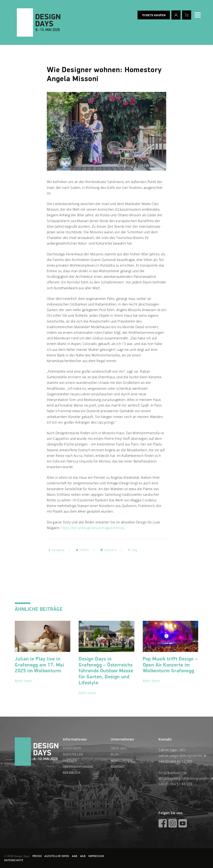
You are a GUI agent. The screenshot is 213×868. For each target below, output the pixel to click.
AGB (83, 856)
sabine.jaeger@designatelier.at (182, 755)
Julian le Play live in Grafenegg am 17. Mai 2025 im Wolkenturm (39, 665)
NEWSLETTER (121, 761)
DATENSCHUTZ (14, 860)
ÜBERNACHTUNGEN (78, 767)
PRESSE (37, 856)
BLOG (115, 755)
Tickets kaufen (154, 15)
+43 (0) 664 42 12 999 (175, 761)
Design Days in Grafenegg (106, 671)
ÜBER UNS (119, 749)
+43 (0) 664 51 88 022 (175, 784)
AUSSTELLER (73, 755)
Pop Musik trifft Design (170, 665)
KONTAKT (118, 767)
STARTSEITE (72, 749)
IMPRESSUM (96, 856)
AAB (75, 856)
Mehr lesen (24, 681)
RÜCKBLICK (72, 773)
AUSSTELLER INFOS (57, 856)
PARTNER (70, 761)
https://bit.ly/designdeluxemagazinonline (93, 528)
